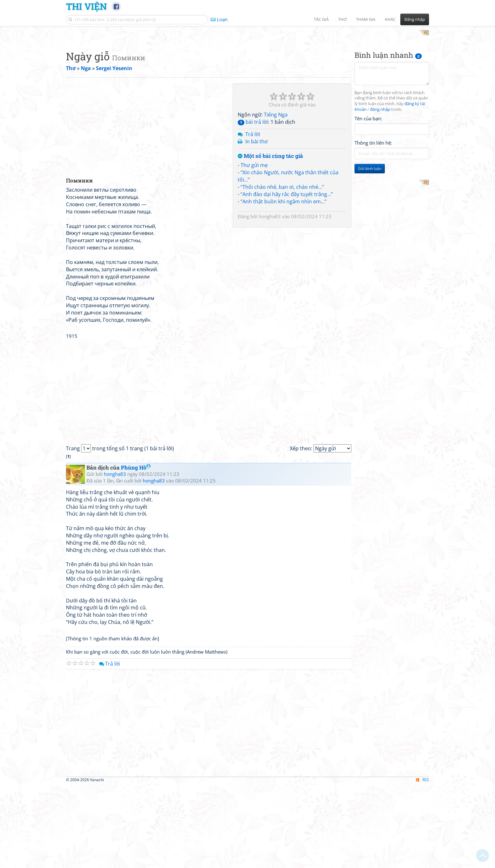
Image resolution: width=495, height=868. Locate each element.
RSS (423, 862)
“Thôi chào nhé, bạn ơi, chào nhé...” (282, 269)
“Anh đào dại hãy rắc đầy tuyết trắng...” (287, 277)
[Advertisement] (247, 74)
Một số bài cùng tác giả (270, 239)
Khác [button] (390, 19)
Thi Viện (86, 6)
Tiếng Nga (276, 197)
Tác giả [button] (321, 19)
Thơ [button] (342, 19)
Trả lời (253, 217)
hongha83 (270, 299)
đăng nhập (380, 192)
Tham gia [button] (366, 19)
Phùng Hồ (136, 550)
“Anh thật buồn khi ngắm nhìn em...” (283, 284)
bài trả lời (253, 205)
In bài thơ (256, 224)
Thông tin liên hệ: (373, 225)
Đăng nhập (415, 19)
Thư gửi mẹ (254, 248)
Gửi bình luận (370, 251)
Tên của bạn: (368, 201)
